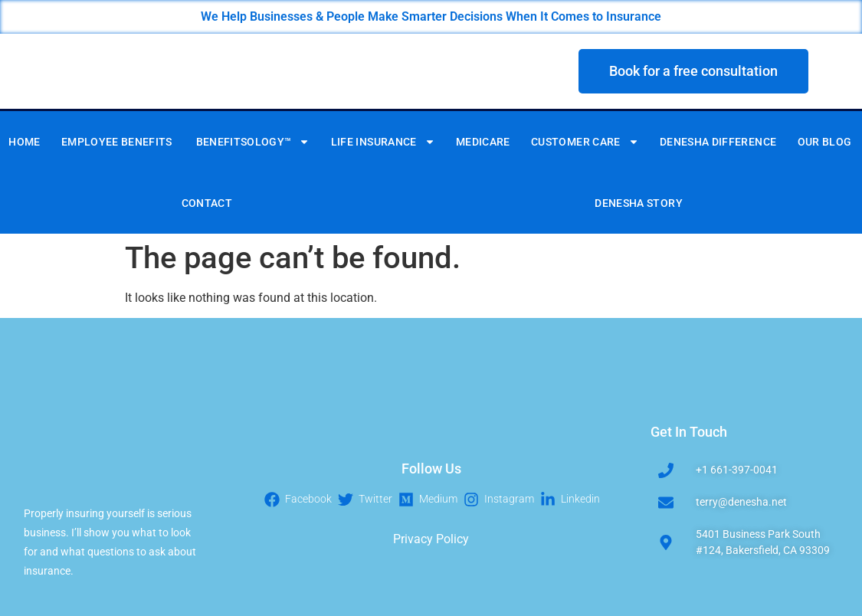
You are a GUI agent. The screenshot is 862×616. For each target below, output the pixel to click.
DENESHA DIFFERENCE (718, 142)
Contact (207, 203)
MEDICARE (483, 142)
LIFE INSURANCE (383, 142)
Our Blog (825, 142)
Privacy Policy (431, 539)
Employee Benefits (118, 142)
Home (24, 142)
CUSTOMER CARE (585, 142)
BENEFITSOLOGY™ (253, 142)
